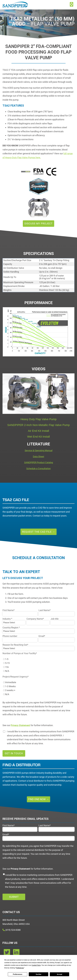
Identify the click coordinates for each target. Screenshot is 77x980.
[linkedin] (16, 953)
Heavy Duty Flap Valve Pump (39, 419)
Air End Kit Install (39, 431)
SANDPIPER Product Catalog (39, 462)
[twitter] (7, 953)
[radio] (38, 659)
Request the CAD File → (38, 532)
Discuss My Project (38, 224)
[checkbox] (38, 665)
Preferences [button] (20, 968)
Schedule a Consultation (38, 469)
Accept (59, 974)
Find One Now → (38, 799)
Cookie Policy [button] (36, 965)
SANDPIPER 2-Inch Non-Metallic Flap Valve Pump (38, 425)
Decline (39, 974)
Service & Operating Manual (39, 450)
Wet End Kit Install (38, 437)
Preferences (18, 974)
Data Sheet (38, 457)
